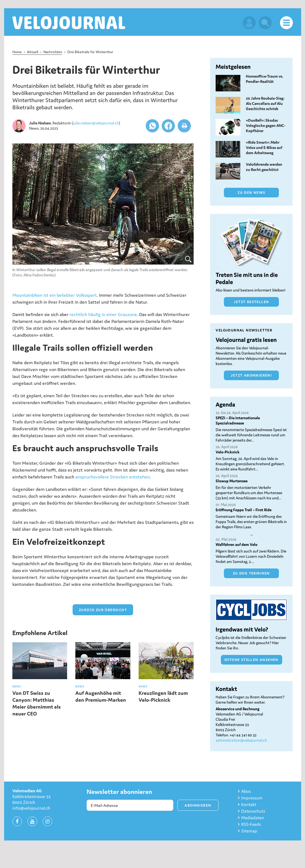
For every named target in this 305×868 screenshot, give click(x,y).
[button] (152, 126)
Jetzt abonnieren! (251, 375)
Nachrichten (53, 52)
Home (17, 52)
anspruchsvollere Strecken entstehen (112, 477)
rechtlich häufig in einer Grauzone (103, 314)
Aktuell (33, 52)
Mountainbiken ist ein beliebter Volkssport (55, 295)
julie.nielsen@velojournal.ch (96, 123)
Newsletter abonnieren (119, 792)
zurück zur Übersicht (103, 610)
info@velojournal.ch (31, 808)
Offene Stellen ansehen (252, 660)
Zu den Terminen (252, 573)
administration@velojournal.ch (241, 740)
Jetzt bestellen (251, 302)
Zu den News (251, 193)
